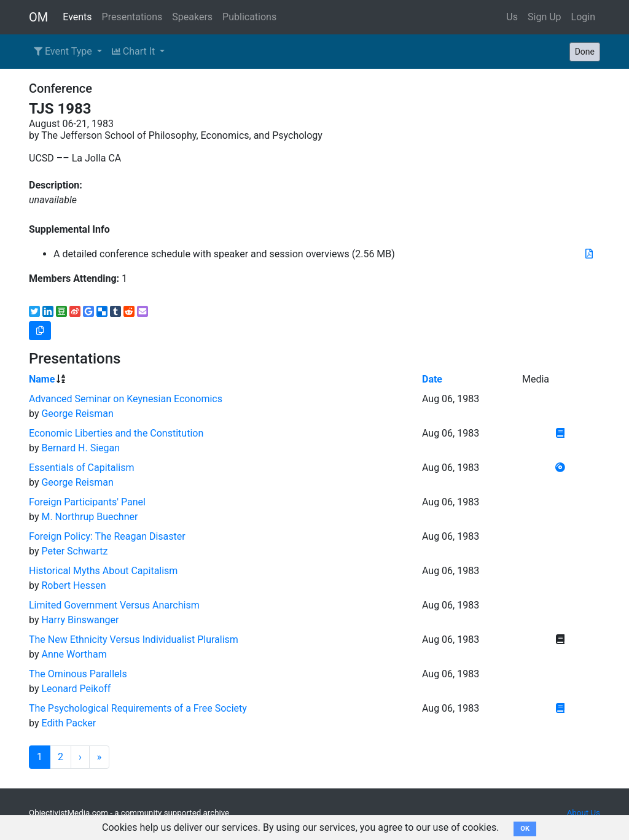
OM (38, 17)
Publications (249, 17)
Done (585, 52)
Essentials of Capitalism (82, 468)
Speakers (192, 17)
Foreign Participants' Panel (87, 502)
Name (42, 379)
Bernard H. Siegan (80, 448)
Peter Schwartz (74, 551)
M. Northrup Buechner (89, 517)
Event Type (64, 51)
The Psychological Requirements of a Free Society (138, 708)
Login (583, 17)
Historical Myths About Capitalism (103, 571)
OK (525, 829)
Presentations (132, 17)
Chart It (135, 51)
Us (512, 17)
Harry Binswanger (80, 620)
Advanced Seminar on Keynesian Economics (126, 399)
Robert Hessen (73, 585)
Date (432, 379)
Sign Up (545, 17)
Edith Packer (68, 723)
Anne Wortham (74, 654)
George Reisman (77, 414)
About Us (584, 813)
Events (77, 17)
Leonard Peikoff (76, 689)
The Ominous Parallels (78, 674)
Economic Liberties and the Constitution (116, 433)
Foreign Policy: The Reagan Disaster (107, 536)
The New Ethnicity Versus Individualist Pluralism (134, 640)
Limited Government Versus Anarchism (114, 605)
